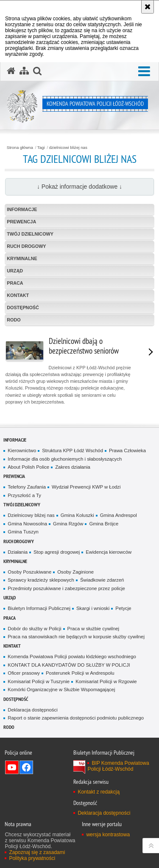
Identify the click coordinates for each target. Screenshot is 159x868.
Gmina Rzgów (68, 524)
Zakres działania (73, 467)
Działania (18, 552)
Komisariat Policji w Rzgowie (106, 681)
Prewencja (21, 222)
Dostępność (23, 308)
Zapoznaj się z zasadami (37, 852)
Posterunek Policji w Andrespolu (80, 673)
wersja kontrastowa (108, 835)
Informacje (22, 209)
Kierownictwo (22, 450)
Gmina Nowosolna (27, 524)
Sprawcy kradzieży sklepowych (41, 580)
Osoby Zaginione (75, 572)
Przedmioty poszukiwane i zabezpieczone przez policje (66, 588)
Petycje (123, 608)
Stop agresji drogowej (57, 552)
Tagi (41, 148)
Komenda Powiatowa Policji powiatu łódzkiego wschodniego (72, 656)
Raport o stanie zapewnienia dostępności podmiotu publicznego (76, 718)
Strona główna (20, 148)
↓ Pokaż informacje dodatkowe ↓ (79, 187)
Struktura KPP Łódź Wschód (73, 450)
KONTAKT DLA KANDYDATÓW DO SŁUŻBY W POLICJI (69, 665)
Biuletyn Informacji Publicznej (39, 608)
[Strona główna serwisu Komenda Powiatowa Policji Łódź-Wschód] (11, 71)
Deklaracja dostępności (32, 710)
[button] (144, 72)
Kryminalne (22, 258)
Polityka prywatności (32, 858)
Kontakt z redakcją (99, 792)
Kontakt (18, 295)
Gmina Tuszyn (23, 532)
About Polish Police (28, 467)
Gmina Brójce (104, 524)
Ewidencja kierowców (109, 552)
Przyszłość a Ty (24, 495)
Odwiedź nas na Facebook (26, 767)
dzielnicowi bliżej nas (68, 148)
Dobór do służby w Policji (34, 629)
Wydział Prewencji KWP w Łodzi (86, 487)
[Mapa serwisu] (24, 71)
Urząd (15, 271)
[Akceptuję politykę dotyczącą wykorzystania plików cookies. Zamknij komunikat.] (148, 7)
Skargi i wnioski (93, 608)
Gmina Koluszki (77, 515)
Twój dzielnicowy (30, 234)
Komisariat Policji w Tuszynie (39, 681)
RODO (14, 320)
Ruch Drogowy (26, 246)
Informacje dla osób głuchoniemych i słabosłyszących (65, 459)
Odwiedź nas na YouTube (12, 767)
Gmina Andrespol (119, 515)
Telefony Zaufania (27, 487)
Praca (15, 283)
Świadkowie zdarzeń (102, 580)
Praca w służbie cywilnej (93, 629)
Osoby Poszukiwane (29, 572)
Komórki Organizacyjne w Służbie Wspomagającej (61, 689)
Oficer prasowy (24, 673)
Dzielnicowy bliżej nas (31, 515)
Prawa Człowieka (127, 450)
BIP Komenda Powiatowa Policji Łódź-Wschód (118, 766)
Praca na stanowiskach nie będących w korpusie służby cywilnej (76, 637)
